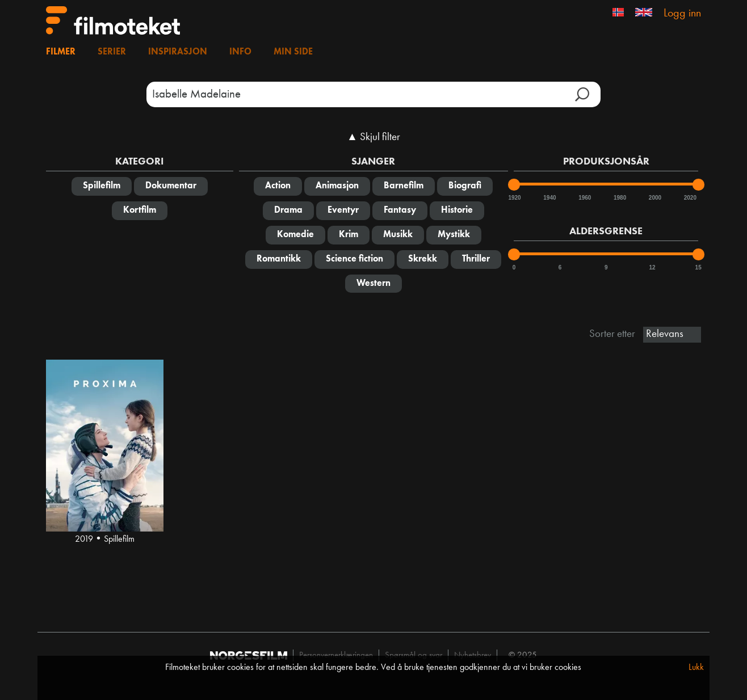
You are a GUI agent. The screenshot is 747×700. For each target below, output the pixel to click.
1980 (619, 198)
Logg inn (682, 14)
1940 (549, 198)
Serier (112, 52)
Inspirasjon (178, 52)
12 (652, 267)
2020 (690, 198)
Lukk (696, 668)
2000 (654, 198)
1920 (514, 198)
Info (240, 52)
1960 (584, 198)
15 (698, 267)
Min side (293, 52)
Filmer (61, 52)
